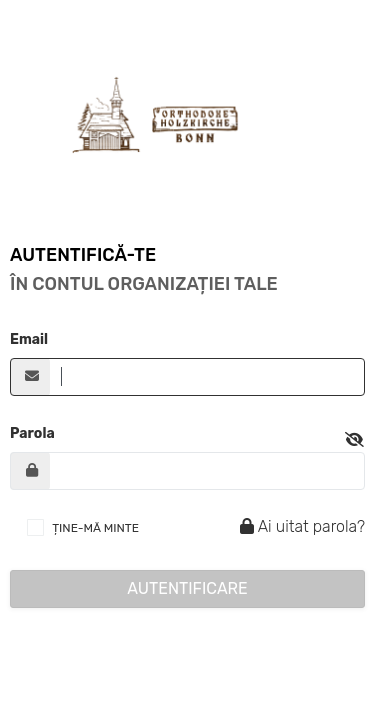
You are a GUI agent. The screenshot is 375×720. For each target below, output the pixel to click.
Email (29, 339)
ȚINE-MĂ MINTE (95, 528)
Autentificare (187, 588)
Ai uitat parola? (299, 526)
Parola (32, 433)
